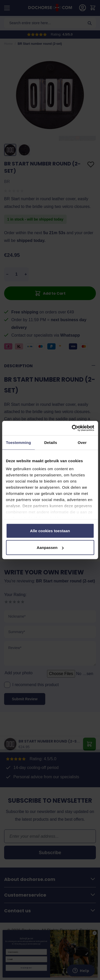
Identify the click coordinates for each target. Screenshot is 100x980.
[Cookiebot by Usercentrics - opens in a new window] (72, 428)
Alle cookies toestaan (50, 531)
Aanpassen (50, 548)
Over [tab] (82, 442)
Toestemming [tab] (19, 442)
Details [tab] (51, 442)
